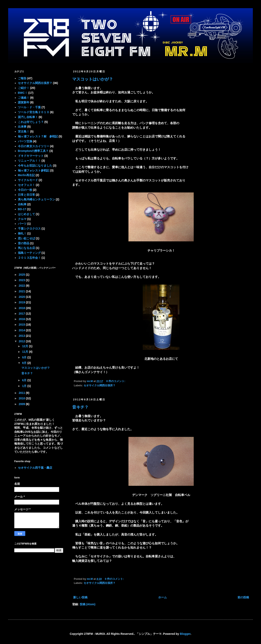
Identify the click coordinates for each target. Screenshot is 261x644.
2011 (22, 393)
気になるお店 (27, 248)
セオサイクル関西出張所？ (100, 386)
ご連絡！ (24, 98)
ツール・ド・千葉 (29, 107)
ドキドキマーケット (31, 156)
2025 (22, 275)
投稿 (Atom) (88, 604)
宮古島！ (24, 131)
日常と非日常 (27, 195)
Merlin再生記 (26, 175)
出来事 (22, 127)
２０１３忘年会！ (29, 258)
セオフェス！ (27, 185)
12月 (25, 346)
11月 (25, 352)
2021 (22, 291)
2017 (22, 314)
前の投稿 (243, 597)
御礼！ (22, 233)
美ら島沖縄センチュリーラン (36, 199)
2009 (22, 404)
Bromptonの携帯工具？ (33, 151)
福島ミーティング (29, 253)
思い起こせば (27, 238)
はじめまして (27, 214)
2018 (22, 308)
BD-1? (22, 209)
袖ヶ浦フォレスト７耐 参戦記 (38, 136)
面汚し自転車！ (28, 117)
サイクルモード (28, 180)
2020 (22, 297)
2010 (22, 398)
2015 (22, 325)
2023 (22, 280)
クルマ (22, 219)
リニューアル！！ (29, 161)
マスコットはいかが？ (93, 79)
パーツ (22, 224)
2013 (22, 336)
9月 (25, 357)
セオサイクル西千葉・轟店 (35, 468)
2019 (22, 302)
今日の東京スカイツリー (34, 146)
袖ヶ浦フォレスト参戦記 (34, 170)
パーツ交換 (25, 141)
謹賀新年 (24, 102)
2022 (22, 286)
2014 (22, 330)
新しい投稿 (80, 597)
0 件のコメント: (116, 381)
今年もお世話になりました (35, 166)
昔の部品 (24, 243)
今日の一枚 (25, 190)
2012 (22, 341)
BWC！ (23, 93)
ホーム (163, 597)
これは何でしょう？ (31, 122)
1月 (25, 386)
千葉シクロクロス (29, 229)
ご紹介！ (24, 88)
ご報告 (22, 78)
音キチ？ (80, 407)
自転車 (22, 204)
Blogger (185, 634)
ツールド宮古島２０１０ (34, 112)
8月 (25, 363)
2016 (22, 319)
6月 (25, 380)
